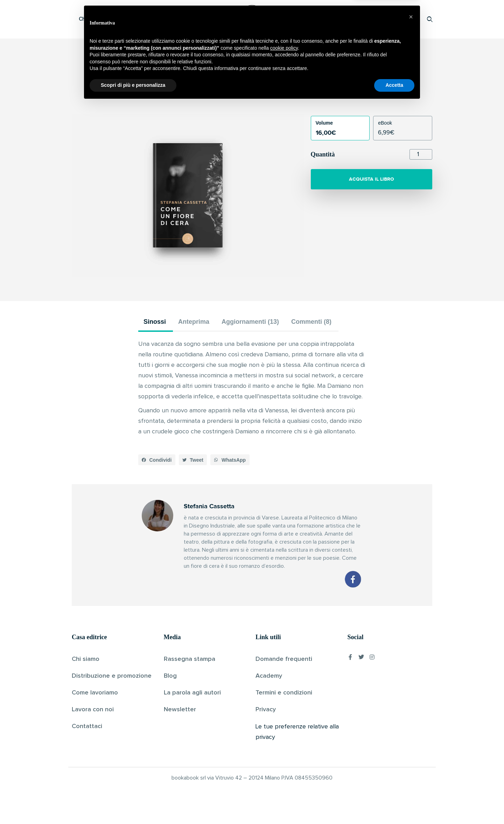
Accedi (412, 19)
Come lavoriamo (95, 693)
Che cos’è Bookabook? (107, 19)
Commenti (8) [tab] (311, 322)
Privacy (266, 710)
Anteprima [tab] (194, 322)
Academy (269, 676)
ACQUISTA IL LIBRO (372, 179)
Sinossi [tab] (155, 322)
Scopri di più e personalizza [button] (133, 805)
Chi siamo (86, 659)
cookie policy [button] (284, 768)
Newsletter (180, 710)
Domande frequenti (284, 659)
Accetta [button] (394, 805)
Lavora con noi (93, 710)
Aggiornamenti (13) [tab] (250, 322)
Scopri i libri (163, 19)
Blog (170, 676)
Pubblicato (277, 96)
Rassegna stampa (190, 659)
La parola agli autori (192, 693)
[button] (157, 460)
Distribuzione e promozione (112, 676)
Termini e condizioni (284, 693)
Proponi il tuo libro (374, 19)
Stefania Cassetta (240, 96)
